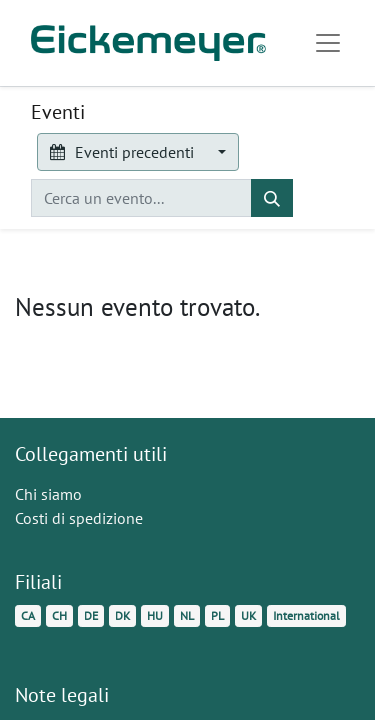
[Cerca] (272, 198)
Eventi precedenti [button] (124, 152)
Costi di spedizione (79, 518)
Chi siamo (48, 494)
